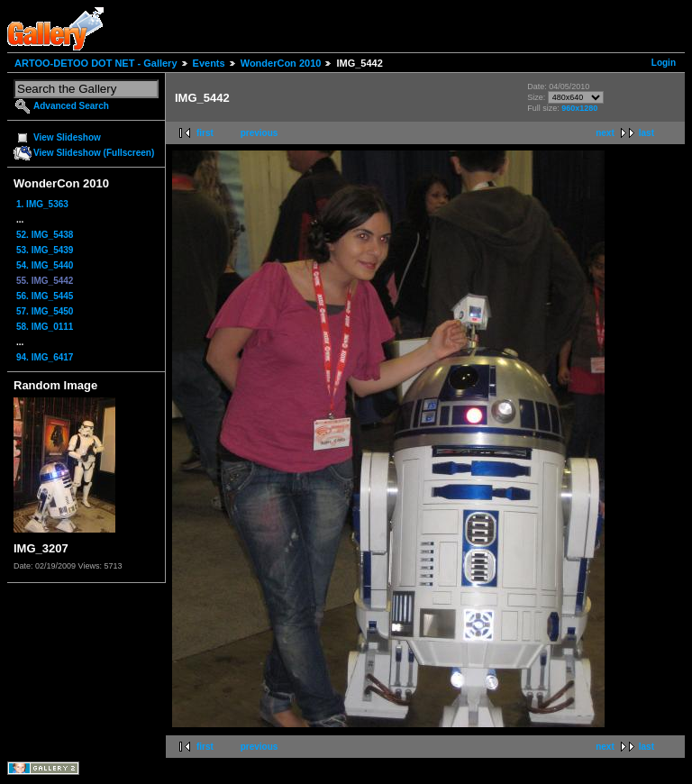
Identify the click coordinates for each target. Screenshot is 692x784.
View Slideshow (67, 137)
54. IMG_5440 (45, 265)
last (646, 133)
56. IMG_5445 (45, 296)
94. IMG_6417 (45, 357)
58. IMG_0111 (45, 327)
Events (209, 63)
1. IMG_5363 (42, 204)
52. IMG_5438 (45, 235)
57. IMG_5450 (45, 311)
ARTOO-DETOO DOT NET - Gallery (96, 63)
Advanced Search (71, 106)
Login (664, 63)
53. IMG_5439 (45, 250)
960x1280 (579, 108)
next (605, 133)
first (205, 133)
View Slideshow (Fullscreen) (94, 153)
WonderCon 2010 (281, 63)
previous (259, 133)
